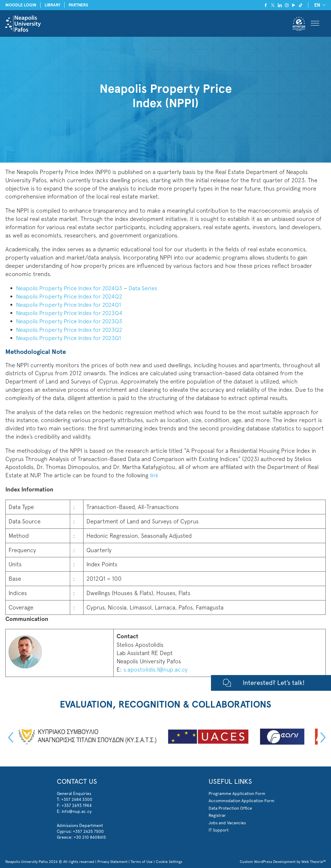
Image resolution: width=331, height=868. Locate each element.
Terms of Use (142, 861)
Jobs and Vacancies (227, 822)
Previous (9, 737)
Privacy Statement (113, 861)
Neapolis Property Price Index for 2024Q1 (70, 304)
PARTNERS (80, 5)
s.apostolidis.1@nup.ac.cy (155, 668)
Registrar (217, 815)
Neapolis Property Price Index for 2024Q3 (71, 288)
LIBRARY (53, 5)
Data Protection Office (230, 807)
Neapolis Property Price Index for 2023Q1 (70, 337)
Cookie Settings (169, 861)
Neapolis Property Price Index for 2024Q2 (71, 296)
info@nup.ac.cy (77, 811)
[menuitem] (319, 5)
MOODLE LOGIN (21, 5)
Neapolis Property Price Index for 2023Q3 (71, 321)
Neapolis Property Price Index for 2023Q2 (71, 329)
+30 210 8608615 (90, 836)
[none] (319, 5)
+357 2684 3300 (77, 799)
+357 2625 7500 (88, 830)
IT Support (219, 829)
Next (322, 737)
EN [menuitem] (317, 5)
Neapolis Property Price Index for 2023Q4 (71, 313)
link (154, 474)
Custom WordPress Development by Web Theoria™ (283, 861)
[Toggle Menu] (315, 24)
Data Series (146, 288)
